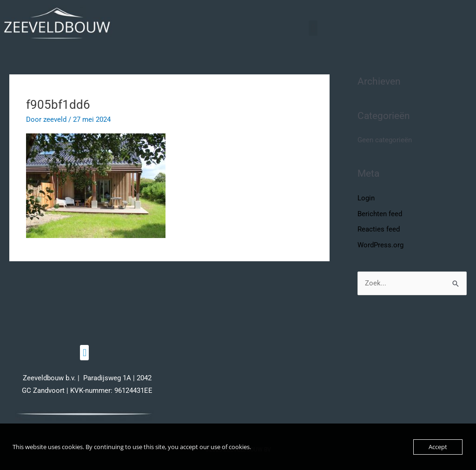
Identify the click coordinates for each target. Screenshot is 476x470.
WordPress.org (380, 245)
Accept (438, 447)
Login (366, 198)
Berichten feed (380, 214)
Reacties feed (379, 229)
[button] (313, 28)
